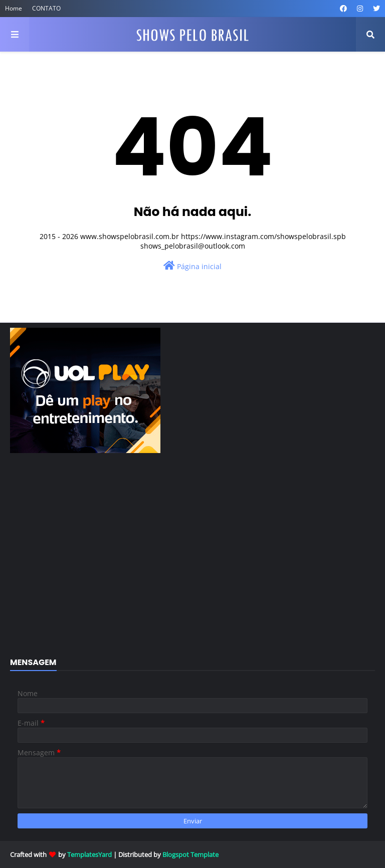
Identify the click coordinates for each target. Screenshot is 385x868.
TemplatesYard (89, 854)
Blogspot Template (190, 854)
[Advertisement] (192, 561)
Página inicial (192, 266)
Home (14, 8)
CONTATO (46, 8)
